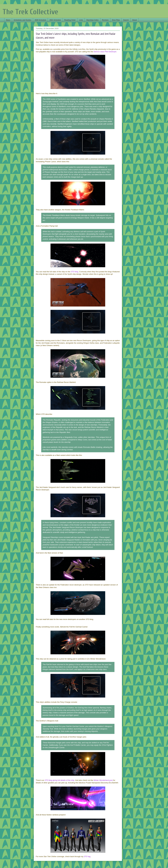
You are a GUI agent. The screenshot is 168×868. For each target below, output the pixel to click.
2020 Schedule (40, 20)
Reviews (105, 20)
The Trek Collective (30, 12)
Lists (81, 20)
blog (75, 272)
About (134, 20)
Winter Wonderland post (103, 780)
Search (126, 20)
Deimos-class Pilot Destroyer (105, 52)
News (8, 20)
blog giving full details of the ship (59, 780)
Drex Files (116, 20)
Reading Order (70, 20)
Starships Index (92, 20)
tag (87, 856)
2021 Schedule (55, 20)
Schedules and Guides (22, 20)
